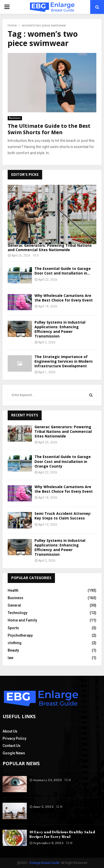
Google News (14, 753)
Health (13, 590)
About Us (10, 731)
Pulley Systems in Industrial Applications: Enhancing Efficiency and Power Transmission (60, 329)
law (10, 658)
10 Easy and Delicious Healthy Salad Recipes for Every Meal (62, 834)
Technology (18, 613)
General (14, 605)
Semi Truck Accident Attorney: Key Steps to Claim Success (63, 516)
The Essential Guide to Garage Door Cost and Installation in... (63, 271)
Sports (13, 628)
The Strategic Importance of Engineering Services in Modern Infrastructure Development (63, 361)
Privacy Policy (14, 738)
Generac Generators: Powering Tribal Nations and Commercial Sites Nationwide (50, 248)
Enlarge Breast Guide (45, 863)
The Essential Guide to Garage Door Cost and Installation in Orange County (63, 461)
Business (15, 118)
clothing (15, 643)
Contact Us (11, 746)
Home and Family (22, 620)
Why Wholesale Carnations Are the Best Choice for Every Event (64, 298)
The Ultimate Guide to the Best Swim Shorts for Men (49, 129)
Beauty (13, 650)
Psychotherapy (20, 635)
